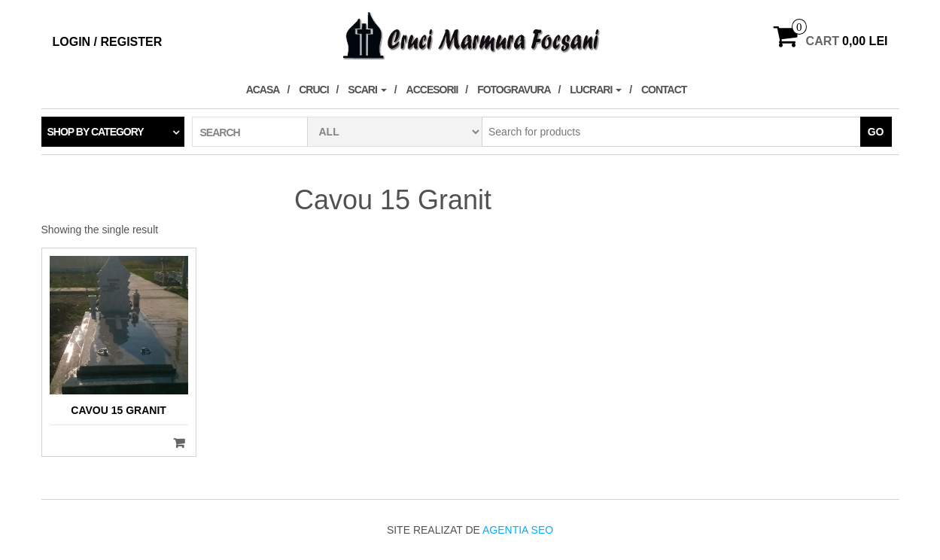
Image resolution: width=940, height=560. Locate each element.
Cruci (313, 90)
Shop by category (96, 132)
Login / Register (108, 42)
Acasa (263, 90)
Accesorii (432, 90)
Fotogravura (514, 90)
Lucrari (596, 90)
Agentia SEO (518, 530)
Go (876, 132)
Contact (664, 90)
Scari (367, 90)
